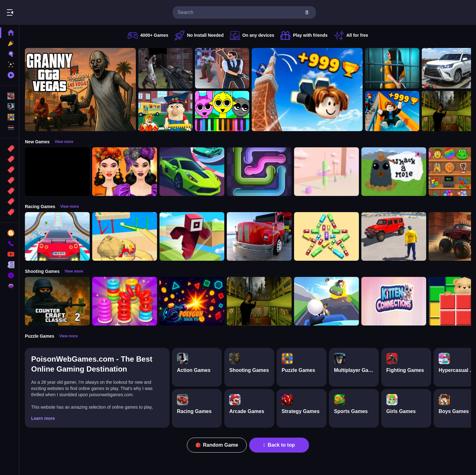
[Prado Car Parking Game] (449, 68)
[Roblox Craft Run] (192, 236)
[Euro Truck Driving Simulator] (259, 236)
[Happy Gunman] (326, 301)
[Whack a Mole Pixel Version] (394, 172)
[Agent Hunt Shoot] (222, 68)
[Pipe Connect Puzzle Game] (259, 172)
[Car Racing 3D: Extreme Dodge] (192, 172)
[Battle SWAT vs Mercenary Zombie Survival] (165, 68)
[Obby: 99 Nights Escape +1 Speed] (57, 172)
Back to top (279, 445)
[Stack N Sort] (125, 301)
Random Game (217, 445)
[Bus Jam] (326, 236)
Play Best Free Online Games (40, 12)
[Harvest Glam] (125, 172)
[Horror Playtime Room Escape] (392, 68)
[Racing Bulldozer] (125, 236)
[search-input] (239, 12)
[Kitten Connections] (394, 301)
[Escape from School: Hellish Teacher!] (165, 111)
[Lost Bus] (449, 111)
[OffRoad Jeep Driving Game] (394, 236)
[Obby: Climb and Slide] (392, 111)
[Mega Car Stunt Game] (57, 236)
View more (64, 142)
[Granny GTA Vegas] (80, 90)
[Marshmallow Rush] (326, 172)
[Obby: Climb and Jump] (307, 90)
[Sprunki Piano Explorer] (222, 111)
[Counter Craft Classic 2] (57, 301)
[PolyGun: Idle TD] (192, 301)
